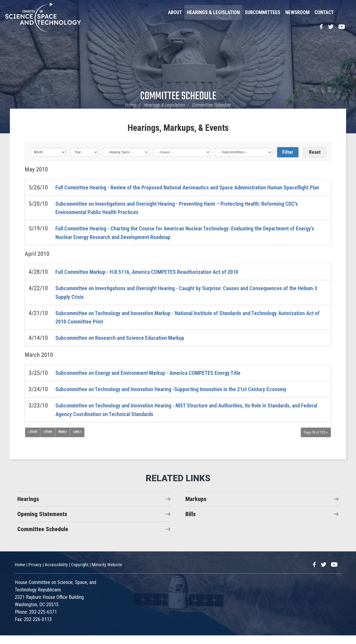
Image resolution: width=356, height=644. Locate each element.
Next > (63, 440)
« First (33, 440)
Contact (324, 12)
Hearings (28, 507)
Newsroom (297, 12)
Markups (196, 507)
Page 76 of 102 (316, 441)
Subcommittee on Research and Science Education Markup (126, 346)
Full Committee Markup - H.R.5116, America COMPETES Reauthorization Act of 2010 (157, 280)
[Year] (84, 152)
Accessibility (56, 573)
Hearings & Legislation (213, 12)
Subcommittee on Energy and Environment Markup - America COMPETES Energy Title (157, 381)
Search (345, 12)
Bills (191, 523)
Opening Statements (42, 523)
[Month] (48, 152)
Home (131, 105)
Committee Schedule (178, 96)
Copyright (80, 573)
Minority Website (107, 573)
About (175, 12)
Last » (78, 440)
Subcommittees (263, 12)
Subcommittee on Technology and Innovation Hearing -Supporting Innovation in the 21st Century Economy (182, 398)
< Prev (48, 440)
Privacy (35, 573)
